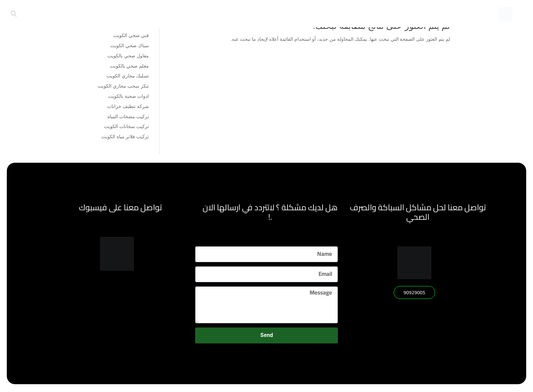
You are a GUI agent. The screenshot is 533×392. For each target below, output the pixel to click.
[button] (414, 292)
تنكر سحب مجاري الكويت (123, 86)
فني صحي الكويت (131, 35)
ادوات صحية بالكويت (128, 96)
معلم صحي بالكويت (129, 66)
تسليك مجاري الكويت (128, 76)
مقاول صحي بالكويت (128, 56)
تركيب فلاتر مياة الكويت (125, 137)
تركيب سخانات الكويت (126, 126)
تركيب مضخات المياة (128, 117)
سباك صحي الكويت (130, 46)
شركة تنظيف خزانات (128, 106)
